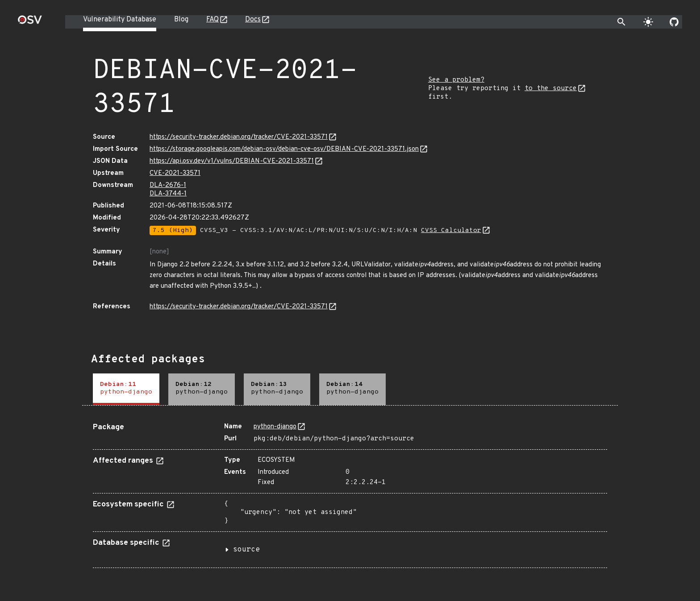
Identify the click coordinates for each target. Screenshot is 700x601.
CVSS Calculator (451, 230)
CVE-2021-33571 (175, 173)
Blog (181, 20)
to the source (551, 89)
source (246, 550)
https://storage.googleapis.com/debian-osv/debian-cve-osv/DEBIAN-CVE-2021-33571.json (284, 149)
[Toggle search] (621, 22)
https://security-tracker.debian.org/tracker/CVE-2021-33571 (239, 137)
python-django (275, 427)
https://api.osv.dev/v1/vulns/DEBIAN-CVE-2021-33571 (232, 161)
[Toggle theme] (648, 22)
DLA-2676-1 (168, 185)
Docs (253, 20)
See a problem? (456, 80)
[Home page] (30, 23)
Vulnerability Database (120, 20)
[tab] (126, 389)
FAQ (212, 20)
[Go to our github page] (674, 22)
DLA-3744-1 (168, 194)
